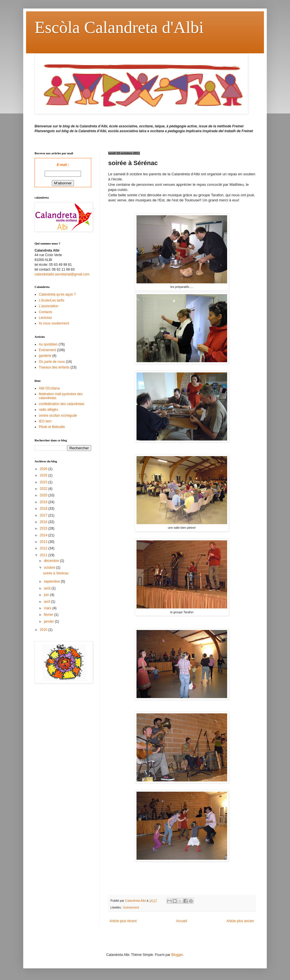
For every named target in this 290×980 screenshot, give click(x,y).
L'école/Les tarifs (52, 300)
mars (48, 608)
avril (47, 602)
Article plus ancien (240, 921)
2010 (44, 630)
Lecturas (45, 318)
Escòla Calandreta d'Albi (119, 27)
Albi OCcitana (49, 388)
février (49, 615)
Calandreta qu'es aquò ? (57, 294)
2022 (44, 489)
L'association (49, 306)
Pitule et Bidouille (52, 427)
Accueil (182, 921)
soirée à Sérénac (56, 573)
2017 (44, 515)
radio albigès (48, 410)
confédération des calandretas (62, 404)
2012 (44, 548)
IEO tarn (45, 421)
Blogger (177, 955)
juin (47, 595)
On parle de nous (52, 362)
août (48, 588)
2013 (44, 542)
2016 (44, 522)
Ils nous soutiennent (54, 323)
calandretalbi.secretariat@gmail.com (62, 274)
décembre (52, 561)
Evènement (131, 907)
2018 (44, 509)
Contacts (45, 312)
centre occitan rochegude (58, 416)
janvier (49, 621)
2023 (44, 482)
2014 (44, 535)
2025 (44, 475)
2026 (44, 469)
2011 (44, 555)
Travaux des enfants (54, 367)
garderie (45, 356)
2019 (44, 502)
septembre (52, 581)
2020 (44, 495)
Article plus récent (123, 921)
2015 (44, 528)
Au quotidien (48, 344)
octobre (50, 568)
